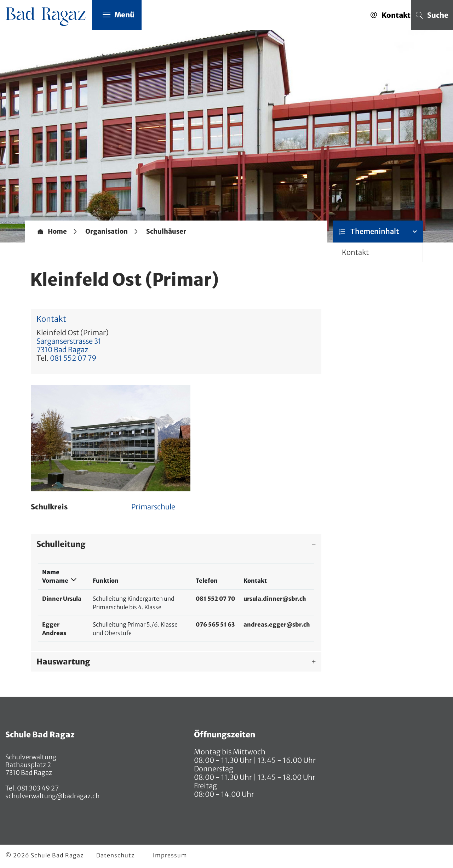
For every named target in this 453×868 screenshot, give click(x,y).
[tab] (176, 544)
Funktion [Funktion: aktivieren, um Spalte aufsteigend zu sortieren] (106, 581)
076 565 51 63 (215, 624)
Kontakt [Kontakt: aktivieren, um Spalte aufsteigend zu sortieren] (255, 581)
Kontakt (355, 252)
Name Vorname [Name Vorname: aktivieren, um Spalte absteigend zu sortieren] (55, 576)
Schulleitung (61, 544)
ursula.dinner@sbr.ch (275, 599)
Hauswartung (63, 662)
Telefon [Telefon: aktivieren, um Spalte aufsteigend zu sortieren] (207, 581)
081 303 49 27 (37, 788)
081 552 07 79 (73, 358)
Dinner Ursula (62, 599)
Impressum (170, 855)
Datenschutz (115, 855)
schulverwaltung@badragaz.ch (53, 796)
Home (57, 232)
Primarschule (153, 507)
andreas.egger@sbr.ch (277, 624)
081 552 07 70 (215, 599)
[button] (107, 232)
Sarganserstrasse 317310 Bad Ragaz (69, 345)
